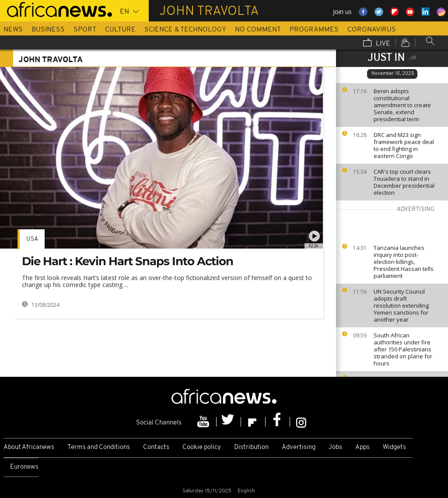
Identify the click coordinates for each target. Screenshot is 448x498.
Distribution (251, 447)
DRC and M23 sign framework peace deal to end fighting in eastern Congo (404, 145)
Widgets (394, 447)
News (13, 30)
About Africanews (29, 447)
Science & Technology (185, 30)
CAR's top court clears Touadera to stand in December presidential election (404, 182)
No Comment (258, 30)
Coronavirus (372, 30)
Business (48, 30)
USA (32, 239)
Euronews (24, 467)
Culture (120, 30)
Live (377, 43)
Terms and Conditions (99, 447)
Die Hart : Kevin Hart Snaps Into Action (128, 261)
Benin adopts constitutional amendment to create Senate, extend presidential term (402, 105)
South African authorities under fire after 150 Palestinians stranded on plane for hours (403, 349)
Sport (85, 30)
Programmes (314, 30)
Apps (362, 447)
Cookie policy (202, 447)
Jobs (335, 447)
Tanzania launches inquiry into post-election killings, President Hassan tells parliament (404, 262)
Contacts (156, 447)
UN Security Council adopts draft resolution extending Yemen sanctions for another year (401, 305)
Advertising (299, 447)
